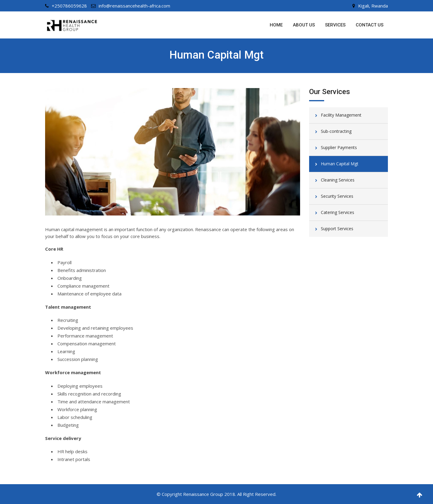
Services (335, 25)
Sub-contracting (336, 131)
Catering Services (338, 212)
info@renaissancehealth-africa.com (134, 6)
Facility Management (341, 115)
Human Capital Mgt (340, 164)
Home (276, 25)
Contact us (370, 25)
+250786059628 (69, 6)
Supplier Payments (339, 147)
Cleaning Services (338, 180)
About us (304, 25)
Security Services (337, 196)
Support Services (337, 229)
